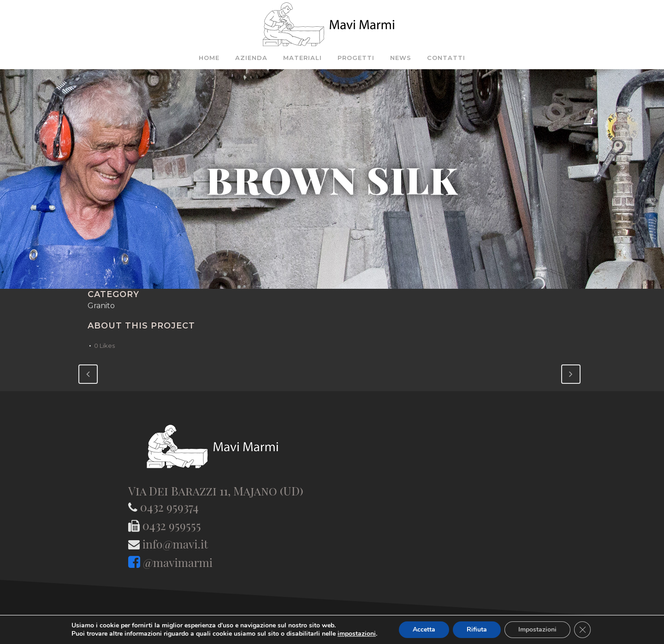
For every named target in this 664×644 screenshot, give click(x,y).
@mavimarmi (178, 562)
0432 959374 (169, 507)
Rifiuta (477, 629)
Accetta (424, 629)
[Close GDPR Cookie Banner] (582, 630)
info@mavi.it (175, 544)
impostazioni (357, 634)
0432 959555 (172, 525)
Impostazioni (537, 629)
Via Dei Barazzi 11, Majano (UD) (216, 491)
